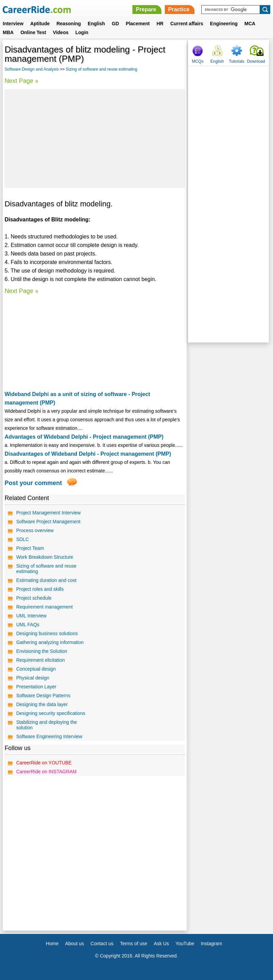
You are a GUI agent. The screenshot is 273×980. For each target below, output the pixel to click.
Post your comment (33, 483)
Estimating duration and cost (46, 580)
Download (256, 61)
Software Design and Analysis (32, 69)
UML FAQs (28, 625)
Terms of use (133, 944)
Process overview (35, 530)
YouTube (185, 944)
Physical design (33, 678)
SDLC (22, 539)
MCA (250, 24)
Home (52, 944)
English (96, 24)
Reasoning (69, 24)
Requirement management (44, 607)
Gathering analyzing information (50, 642)
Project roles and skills (40, 589)
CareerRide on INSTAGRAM (46, 772)
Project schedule (34, 598)
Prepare (146, 9)
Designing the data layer (42, 704)
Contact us (102, 944)
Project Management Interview (48, 513)
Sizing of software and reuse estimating (102, 69)
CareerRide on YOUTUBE (44, 763)
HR (160, 24)
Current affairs (187, 24)
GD (116, 24)
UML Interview (31, 616)
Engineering (224, 24)
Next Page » (21, 81)
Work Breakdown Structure (45, 557)
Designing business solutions (47, 633)
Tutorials (236, 61)
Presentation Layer (36, 687)
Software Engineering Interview (49, 736)
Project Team (30, 548)
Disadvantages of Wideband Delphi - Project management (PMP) (88, 454)
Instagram (211, 944)
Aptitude (40, 24)
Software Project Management (48, 522)
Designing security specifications (51, 713)
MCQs (198, 61)
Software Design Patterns (43, 696)
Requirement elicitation (40, 660)
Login (82, 32)
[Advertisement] (95, 138)
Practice (179, 9)
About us (75, 944)
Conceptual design (36, 669)
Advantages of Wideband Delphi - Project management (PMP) (84, 437)
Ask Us (161, 944)
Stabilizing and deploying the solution (46, 725)
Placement (138, 24)
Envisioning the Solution (41, 651)
